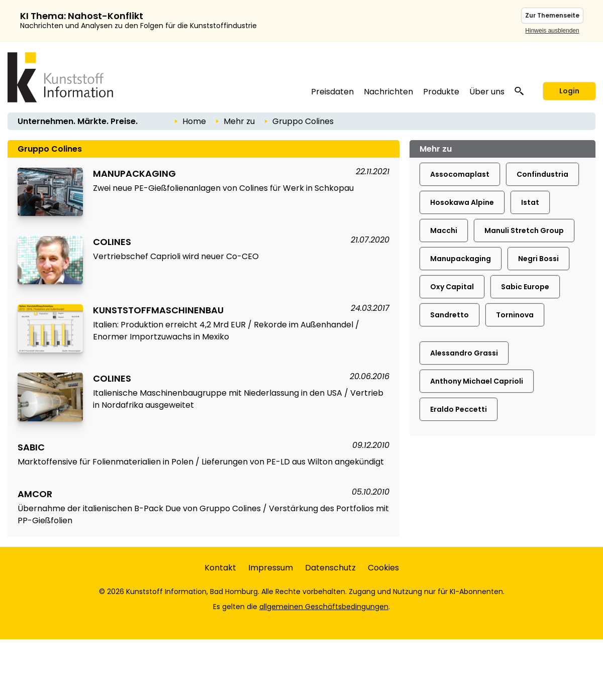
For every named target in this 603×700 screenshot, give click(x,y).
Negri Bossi (538, 259)
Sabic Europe (525, 287)
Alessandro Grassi (464, 353)
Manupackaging (461, 259)
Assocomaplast (460, 174)
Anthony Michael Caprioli (477, 381)
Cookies (383, 568)
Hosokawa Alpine (462, 202)
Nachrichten (388, 92)
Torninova (515, 315)
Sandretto (449, 315)
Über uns (487, 92)
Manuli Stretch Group (524, 230)
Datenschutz (330, 568)
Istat (530, 202)
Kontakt (220, 568)
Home (194, 121)
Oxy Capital (452, 287)
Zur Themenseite (552, 15)
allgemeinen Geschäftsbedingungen (324, 607)
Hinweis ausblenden (552, 31)
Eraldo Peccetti (459, 409)
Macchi (444, 230)
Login (569, 91)
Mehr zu (239, 121)
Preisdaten (332, 92)
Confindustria (542, 174)
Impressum (271, 568)
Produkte (441, 92)
